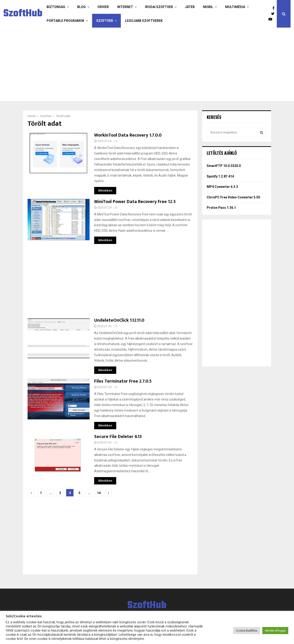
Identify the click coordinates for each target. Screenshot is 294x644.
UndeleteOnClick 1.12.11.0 (119, 320)
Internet (125, 7)
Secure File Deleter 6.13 (118, 437)
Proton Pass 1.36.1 (221, 208)
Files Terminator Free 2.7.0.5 (123, 381)
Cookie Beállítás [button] (247, 631)
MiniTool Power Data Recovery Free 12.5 (135, 202)
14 (99, 493)
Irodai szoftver (159, 7)
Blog (81, 7)
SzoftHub (23, 14)
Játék (190, 7)
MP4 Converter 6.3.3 (222, 187)
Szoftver (105, 21)
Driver (103, 7)
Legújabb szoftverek (144, 21)
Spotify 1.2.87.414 (220, 176)
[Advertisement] (146, 64)
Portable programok (65, 21)
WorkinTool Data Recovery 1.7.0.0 (128, 135)
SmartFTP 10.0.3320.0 (224, 166)
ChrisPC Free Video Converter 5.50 (233, 197)
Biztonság (56, 7)
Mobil (208, 7)
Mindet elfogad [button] (275, 631)
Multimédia (235, 7)
